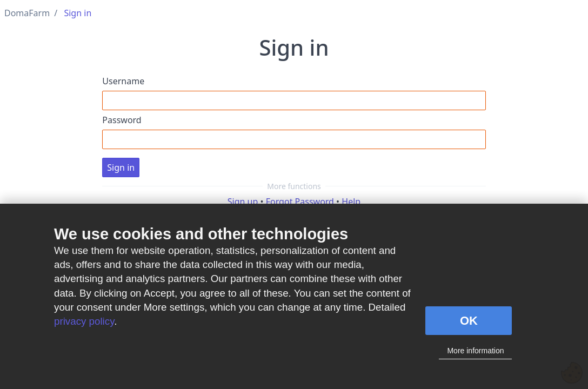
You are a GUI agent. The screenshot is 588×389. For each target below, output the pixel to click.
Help (351, 202)
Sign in (78, 13)
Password (122, 120)
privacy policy (84, 321)
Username (123, 81)
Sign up (243, 202)
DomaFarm (27, 13)
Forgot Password (300, 202)
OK (469, 321)
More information (475, 351)
